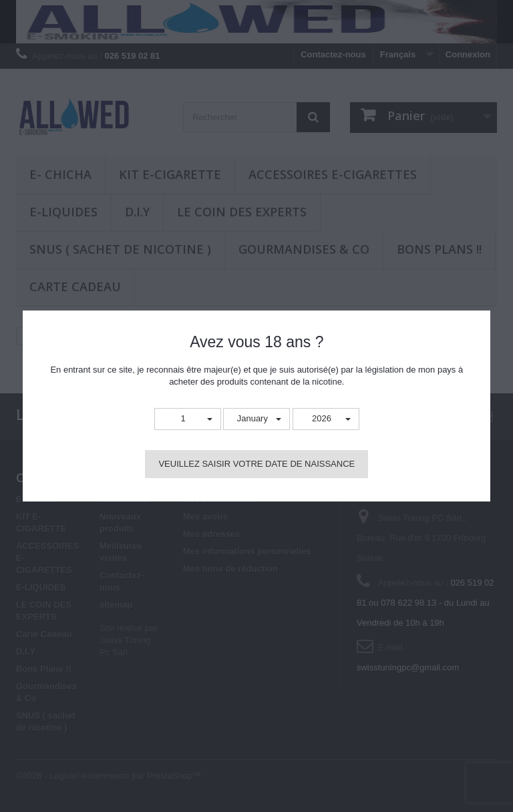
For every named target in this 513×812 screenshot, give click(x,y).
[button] (188, 419)
